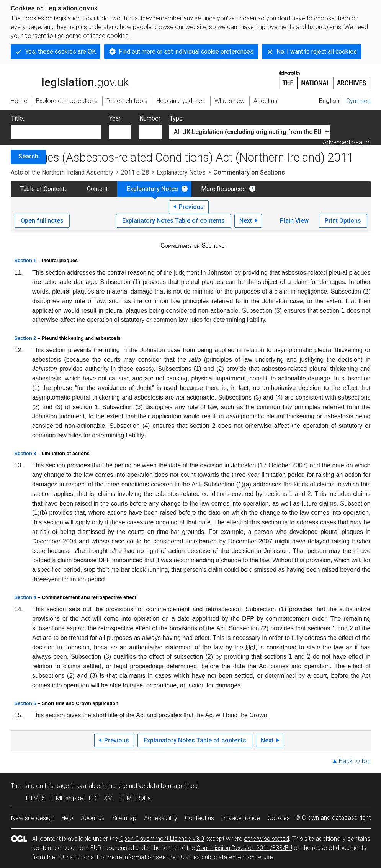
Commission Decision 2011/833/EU (244, 848)
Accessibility (161, 818)
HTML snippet (67, 798)
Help (67, 818)
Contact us (199, 818)
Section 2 (25, 338)
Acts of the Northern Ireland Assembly (62, 172)
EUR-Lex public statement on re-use (225, 857)
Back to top (355, 761)
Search (28, 156)
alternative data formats (150, 786)
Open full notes (42, 221)
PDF (94, 798)
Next (246, 221)
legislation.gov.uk (70, 80)
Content (97, 189)
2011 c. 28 (135, 172)
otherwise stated (267, 839)
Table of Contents (44, 189)
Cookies (279, 818)
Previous (191, 207)
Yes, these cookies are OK (61, 51)
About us (93, 818)
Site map (124, 818)
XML (110, 798)
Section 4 (25, 597)
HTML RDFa (135, 798)
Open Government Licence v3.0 (162, 839)
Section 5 (25, 703)
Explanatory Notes (181, 172)
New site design (32, 818)
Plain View (294, 221)
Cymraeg (358, 101)
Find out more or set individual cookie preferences (186, 51)
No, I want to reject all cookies (317, 51)
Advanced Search (347, 142)
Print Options (343, 221)
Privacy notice (241, 818)
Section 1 (25, 260)
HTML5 (35, 798)
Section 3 (25, 453)
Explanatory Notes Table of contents (173, 221)
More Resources (223, 189)
